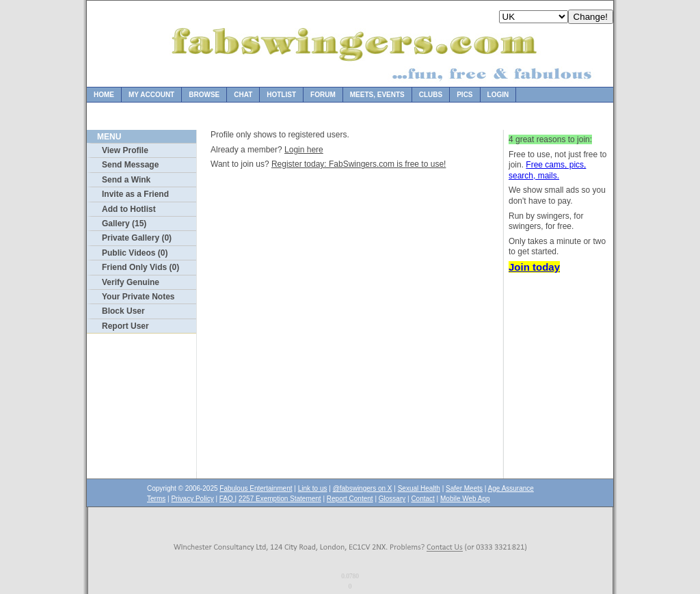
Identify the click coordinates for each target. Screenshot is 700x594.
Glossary (392, 499)
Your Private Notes (138, 297)
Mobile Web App (465, 499)
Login (498, 95)
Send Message (130, 165)
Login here (304, 150)
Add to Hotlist (129, 209)
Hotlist (281, 95)
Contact (422, 499)
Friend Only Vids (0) (140, 267)
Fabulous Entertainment (256, 488)
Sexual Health (419, 488)
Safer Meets (464, 488)
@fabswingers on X (363, 488)
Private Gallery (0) (137, 238)
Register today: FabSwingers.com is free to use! (359, 164)
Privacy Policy (192, 499)
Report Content (350, 499)
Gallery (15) (124, 224)
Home (104, 95)
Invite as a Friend (135, 194)
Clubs (431, 95)
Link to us (313, 488)
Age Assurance (511, 488)
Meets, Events (377, 95)
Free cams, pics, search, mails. (547, 170)
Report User (125, 326)
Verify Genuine (131, 282)
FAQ (227, 499)
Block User (123, 311)
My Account (151, 95)
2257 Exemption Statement (280, 499)
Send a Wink (126, 180)
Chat (243, 95)
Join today (534, 267)
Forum (323, 95)
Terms (156, 499)
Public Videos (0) (135, 253)
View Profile (125, 150)
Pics (465, 95)
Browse (204, 95)
